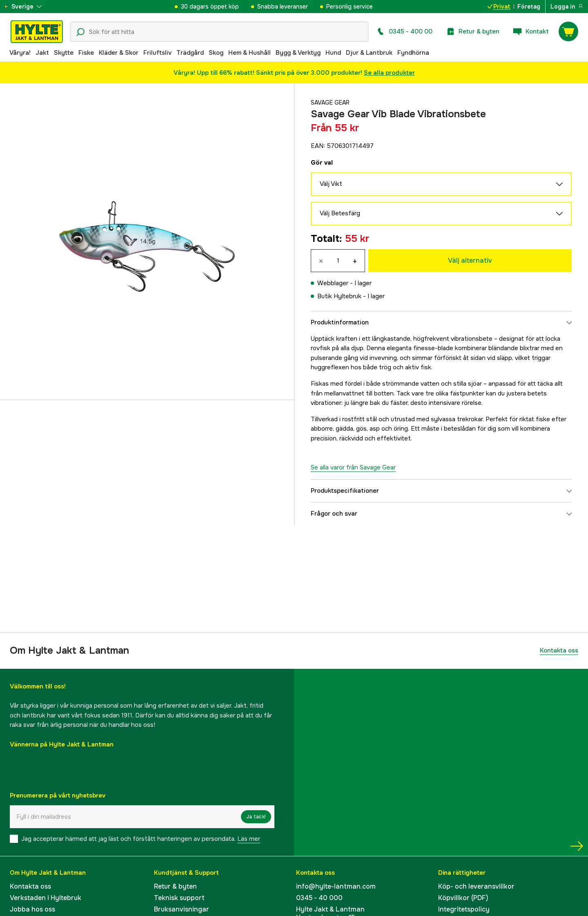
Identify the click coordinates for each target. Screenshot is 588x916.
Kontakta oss (559, 650)
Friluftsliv (157, 53)
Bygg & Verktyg (298, 53)
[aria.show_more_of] (30, 7)
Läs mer (249, 839)
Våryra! (20, 53)
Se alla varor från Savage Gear (353, 467)
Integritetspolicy (464, 909)
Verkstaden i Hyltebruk (46, 898)
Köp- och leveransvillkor (476, 886)
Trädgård (190, 53)
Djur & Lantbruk (369, 53)
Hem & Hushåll (249, 53)
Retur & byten (175, 886)
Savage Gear (332, 103)
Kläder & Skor (119, 53)
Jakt (42, 53)
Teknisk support (179, 898)
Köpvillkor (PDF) (463, 898)
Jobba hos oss (32, 909)
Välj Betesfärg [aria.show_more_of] (441, 214)
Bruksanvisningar (182, 909)
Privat (499, 7)
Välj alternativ (470, 260)
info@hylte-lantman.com (336, 886)
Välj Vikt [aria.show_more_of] (441, 184)
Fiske (86, 53)
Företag (529, 7)
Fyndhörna (413, 53)
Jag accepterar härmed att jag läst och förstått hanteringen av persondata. (141, 839)
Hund (333, 53)
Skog (216, 53)
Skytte (64, 53)
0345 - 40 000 (319, 898)
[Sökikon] (80, 32)
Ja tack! (256, 817)
